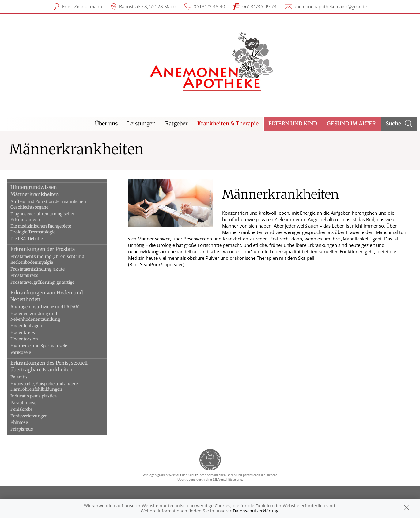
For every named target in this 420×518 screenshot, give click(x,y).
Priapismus (22, 429)
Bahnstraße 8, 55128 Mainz (148, 6)
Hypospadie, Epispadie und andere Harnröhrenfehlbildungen (44, 387)
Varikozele (21, 353)
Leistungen (141, 124)
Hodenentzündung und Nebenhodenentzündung (35, 317)
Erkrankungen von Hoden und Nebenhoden (47, 296)
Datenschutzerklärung (256, 511)
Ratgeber (176, 124)
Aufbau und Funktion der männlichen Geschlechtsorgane (48, 205)
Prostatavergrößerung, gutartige (42, 282)
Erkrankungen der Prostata (43, 249)
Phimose (19, 422)
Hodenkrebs (23, 333)
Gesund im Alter (351, 124)
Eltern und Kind (293, 124)
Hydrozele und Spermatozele (39, 346)
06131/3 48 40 (209, 6)
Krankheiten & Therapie (228, 124)
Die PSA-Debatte (27, 239)
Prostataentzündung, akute (38, 269)
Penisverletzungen (29, 416)
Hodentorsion (24, 339)
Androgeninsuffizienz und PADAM (45, 307)
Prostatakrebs (24, 276)
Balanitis (19, 377)
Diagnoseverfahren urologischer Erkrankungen (43, 217)
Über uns (106, 124)
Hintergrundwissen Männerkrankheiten (35, 190)
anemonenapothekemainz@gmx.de (330, 6)
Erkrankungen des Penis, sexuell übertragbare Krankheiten (49, 366)
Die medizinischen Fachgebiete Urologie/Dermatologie (41, 229)
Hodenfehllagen (26, 326)
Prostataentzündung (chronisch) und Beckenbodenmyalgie (47, 259)
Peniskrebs (22, 409)
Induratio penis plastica (34, 396)
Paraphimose (23, 403)
